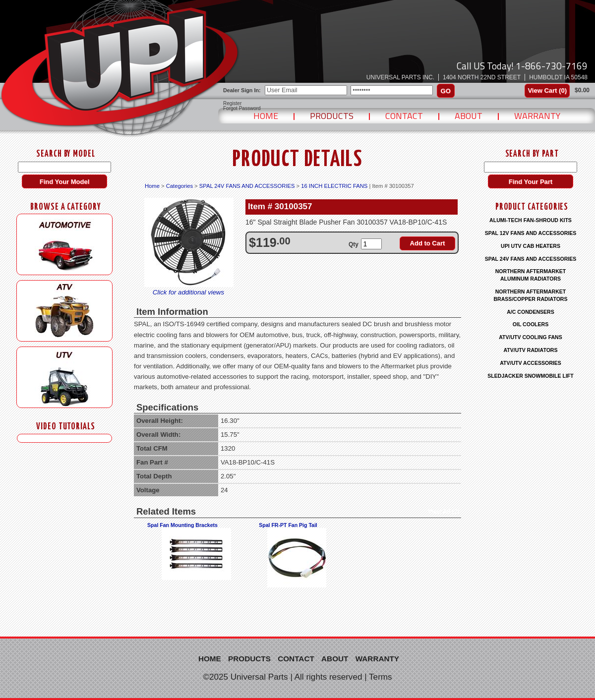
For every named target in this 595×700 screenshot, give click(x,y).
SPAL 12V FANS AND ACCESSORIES (531, 233)
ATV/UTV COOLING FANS (531, 337)
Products (332, 116)
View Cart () (547, 90)
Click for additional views (188, 292)
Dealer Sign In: (242, 90)
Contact (404, 116)
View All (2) (444, 512)
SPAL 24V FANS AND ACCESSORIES (247, 186)
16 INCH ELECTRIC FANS (334, 186)
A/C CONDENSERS (531, 312)
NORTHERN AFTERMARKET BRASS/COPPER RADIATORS (530, 295)
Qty (354, 244)
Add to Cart (428, 243)
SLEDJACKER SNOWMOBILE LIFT (530, 376)
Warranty (537, 116)
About (469, 116)
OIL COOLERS (531, 324)
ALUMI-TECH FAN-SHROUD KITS (531, 220)
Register (232, 104)
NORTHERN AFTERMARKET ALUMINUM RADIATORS (531, 275)
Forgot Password (242, 109)
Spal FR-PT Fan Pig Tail (288, 525)
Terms (381, 677)
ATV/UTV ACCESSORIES (531, 363)
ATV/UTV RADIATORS (531, 350)
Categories (179, 186)
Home (266, 116)
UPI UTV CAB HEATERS (531, 246)
